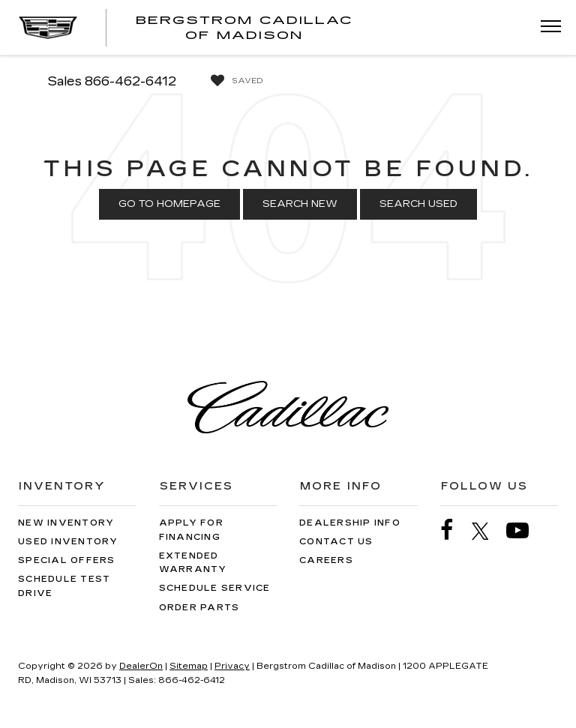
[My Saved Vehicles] (233, 81)
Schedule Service (215, 588)
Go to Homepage (169, 204)
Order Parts (199, 608)
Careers (326, 560)
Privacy (232, 666)
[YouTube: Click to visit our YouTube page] (525, 530)
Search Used (418, 204)
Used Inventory (68, 542)
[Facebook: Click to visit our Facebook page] (454, 530)
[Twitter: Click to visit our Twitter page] (488, 531)
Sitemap (189, 666)
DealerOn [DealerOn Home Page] (141, 666)
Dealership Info (350, 523)
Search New (300, 204)
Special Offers (67, 560)
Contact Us (336, 542)
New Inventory (66, 523)
